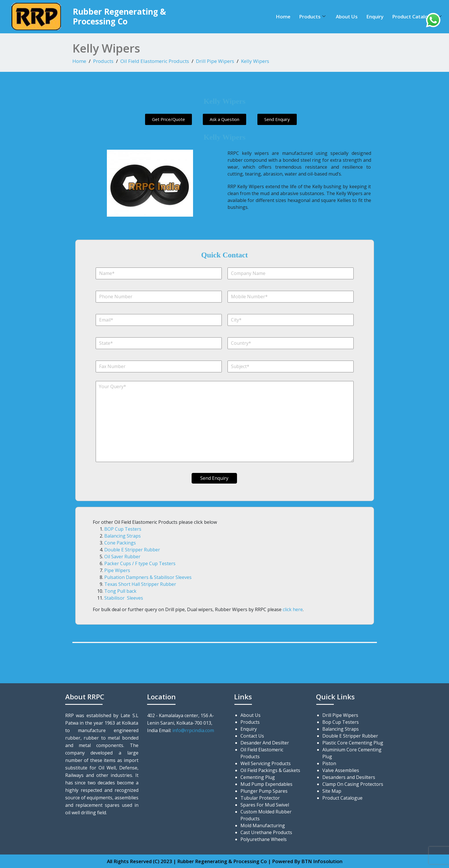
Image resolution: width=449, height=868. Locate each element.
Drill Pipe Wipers (215, 61)
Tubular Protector (260, 798)
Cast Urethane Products (266, 832)
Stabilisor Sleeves (124, 598)
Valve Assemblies (341, 770)
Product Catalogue (417, 17)
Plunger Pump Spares (264, 791)
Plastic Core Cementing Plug (353, 743)
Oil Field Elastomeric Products (155, 61)
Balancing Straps (123, 536)
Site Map (332, 791)
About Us (347, 17)
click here (293, 609)
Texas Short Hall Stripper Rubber (140, 584)
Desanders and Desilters (349, 777)
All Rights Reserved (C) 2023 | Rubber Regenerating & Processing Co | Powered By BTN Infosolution (225, 861)
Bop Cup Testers (341, 722)
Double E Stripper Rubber (132, 550)
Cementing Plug (258, 777)
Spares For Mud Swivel (265, 805)
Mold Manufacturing (263, 825)
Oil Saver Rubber (122, 557)
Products (312, 17)
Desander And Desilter (265, 743)
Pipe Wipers (117, 570)
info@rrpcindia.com (193, 730)
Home (283, 17)
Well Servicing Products (266, 763)
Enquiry (375, 17)
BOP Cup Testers (123, 529)
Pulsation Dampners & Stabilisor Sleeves (148, 577)
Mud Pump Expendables (266, 784)
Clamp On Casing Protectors (353, 784)
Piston (329, 763)
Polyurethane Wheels (264, 839)
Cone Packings (120, 543)
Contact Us (252, 736)
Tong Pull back (120, 591)
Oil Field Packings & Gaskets (270, 770)
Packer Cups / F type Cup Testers (140, 563)
